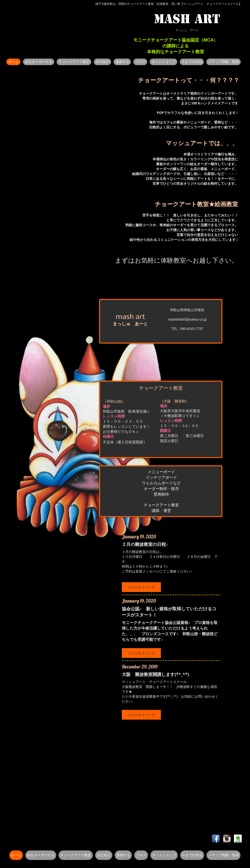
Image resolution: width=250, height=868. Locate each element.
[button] (39, 62)
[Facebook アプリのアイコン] (216, 838)
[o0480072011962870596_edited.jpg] (238, 838)
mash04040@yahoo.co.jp (187, 319)
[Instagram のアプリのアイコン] (227, 838)
